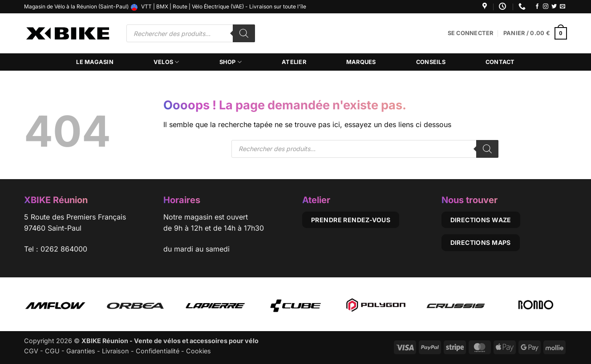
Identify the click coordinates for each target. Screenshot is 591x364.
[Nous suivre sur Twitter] (554, 7)
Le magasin (95, 62)
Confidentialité (158, 351)
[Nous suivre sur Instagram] (546, 7)
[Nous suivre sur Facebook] (537, 7)
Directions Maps (481, 242)
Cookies (198, 351)
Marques (361, 62)
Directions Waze (481, 220)
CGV (31, 351)
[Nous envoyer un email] (563, 7)
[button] (471, 33)
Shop (231, 62)
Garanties (81, 351)
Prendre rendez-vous (351, 220)
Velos (166, 62)
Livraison (115, 351)
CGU (52, 351)
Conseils (431, 62)
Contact (500, 62)
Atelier (294, 62)
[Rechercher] (244, 33)
